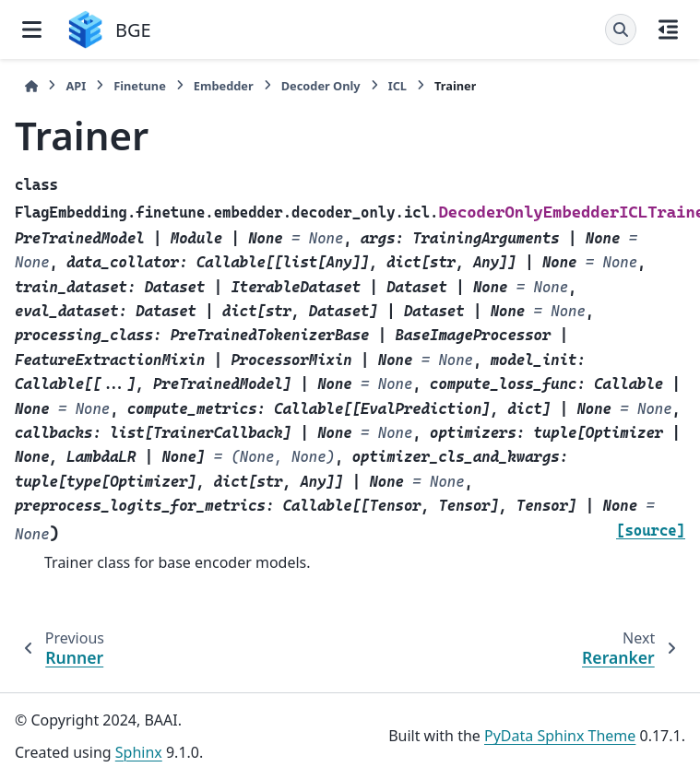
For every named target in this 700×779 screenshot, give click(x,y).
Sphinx (139, 752)
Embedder (224, 86)
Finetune (140, 86)
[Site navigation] (32, 30)
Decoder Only (321, 86)
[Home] (31, 86)
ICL (397, 86)
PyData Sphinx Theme (560, 736)
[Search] (621, 30)
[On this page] (668, 30)
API (76, 86)
